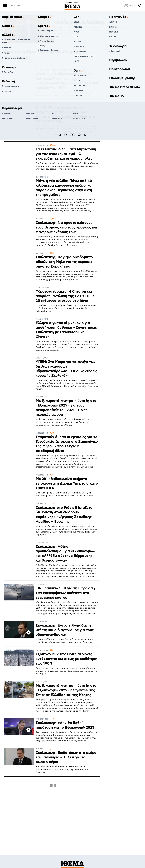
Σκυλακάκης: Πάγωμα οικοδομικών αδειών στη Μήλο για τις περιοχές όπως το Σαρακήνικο (64, 262)
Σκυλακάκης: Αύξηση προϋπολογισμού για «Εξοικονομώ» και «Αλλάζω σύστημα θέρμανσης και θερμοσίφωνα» (65, 554)
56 (54, 66)
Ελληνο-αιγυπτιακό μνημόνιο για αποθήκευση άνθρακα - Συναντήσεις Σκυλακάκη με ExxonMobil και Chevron (66, 330)
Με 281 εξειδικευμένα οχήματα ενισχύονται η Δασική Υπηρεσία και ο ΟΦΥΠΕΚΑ (67, 484)
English (77, 2)
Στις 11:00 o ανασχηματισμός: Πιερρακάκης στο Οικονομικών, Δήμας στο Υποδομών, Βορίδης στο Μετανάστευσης (65, 114)
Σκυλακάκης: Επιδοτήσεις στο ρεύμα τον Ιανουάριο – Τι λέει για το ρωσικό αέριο (66, 757)
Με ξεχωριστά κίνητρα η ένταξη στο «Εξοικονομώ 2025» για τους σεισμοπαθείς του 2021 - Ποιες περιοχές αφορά (66, 408)
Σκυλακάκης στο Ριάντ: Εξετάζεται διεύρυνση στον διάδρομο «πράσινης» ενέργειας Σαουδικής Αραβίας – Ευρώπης (65, 515)
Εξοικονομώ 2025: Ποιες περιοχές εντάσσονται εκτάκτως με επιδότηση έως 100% (66, 659)
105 (54, 145)
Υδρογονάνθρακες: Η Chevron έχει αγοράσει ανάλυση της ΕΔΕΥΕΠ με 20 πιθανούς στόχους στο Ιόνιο (65, 296)
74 (53, 177)
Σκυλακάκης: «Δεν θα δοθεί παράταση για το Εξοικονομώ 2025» (66, 725)
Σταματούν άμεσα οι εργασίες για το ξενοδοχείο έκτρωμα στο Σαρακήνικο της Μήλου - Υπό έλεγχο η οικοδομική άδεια (67, 444)
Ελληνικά (69, 2)
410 (54, 433)
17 (54, 253)
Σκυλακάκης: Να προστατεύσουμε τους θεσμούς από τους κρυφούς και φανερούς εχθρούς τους (66, 227)
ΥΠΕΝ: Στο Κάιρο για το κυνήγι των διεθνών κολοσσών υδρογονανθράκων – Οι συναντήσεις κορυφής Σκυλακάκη (66, 369)
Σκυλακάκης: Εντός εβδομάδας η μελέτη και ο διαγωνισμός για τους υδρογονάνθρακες (65, 630)
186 (54, 104)
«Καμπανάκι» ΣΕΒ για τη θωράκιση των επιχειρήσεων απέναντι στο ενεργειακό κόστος (65, 593)
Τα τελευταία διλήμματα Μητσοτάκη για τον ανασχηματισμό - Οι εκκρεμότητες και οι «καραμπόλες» (66, 154)
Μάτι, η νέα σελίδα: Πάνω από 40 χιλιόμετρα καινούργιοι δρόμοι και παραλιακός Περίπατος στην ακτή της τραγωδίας (64, 188)
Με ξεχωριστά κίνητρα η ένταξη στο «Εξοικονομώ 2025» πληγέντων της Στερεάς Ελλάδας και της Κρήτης (66, 690)
